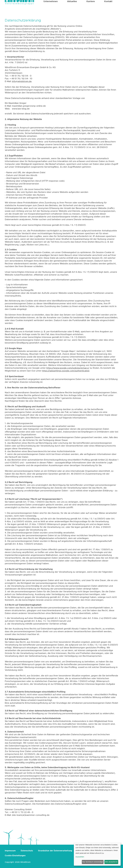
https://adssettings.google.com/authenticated (66, 371)
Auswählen (80, 857)
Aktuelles (72, 8)
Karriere (91, 8)
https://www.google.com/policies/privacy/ (68, 368)
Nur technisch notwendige (93, 862)
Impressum (10, 851)
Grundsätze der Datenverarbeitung (55, 851)
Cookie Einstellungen (15, 856)
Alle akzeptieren (111, 862)
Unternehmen (51, 8)
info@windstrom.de (22, 82)
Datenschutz (27, 851)
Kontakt (108, 8)
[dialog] (97, 854)
